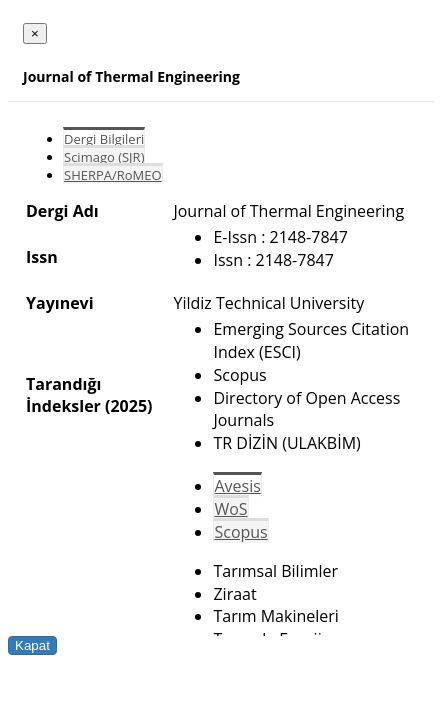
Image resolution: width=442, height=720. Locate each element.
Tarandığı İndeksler (63, 395)
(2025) (128, 406)
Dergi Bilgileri (104, 139)
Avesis (237, 486)
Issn (42, 257)
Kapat (32, 645)
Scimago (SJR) (104, 157)
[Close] (35, 33)
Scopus (240, 532)
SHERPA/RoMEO (113, 175)
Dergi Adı (62, 211)
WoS (230, 509)
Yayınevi (60, 303)
